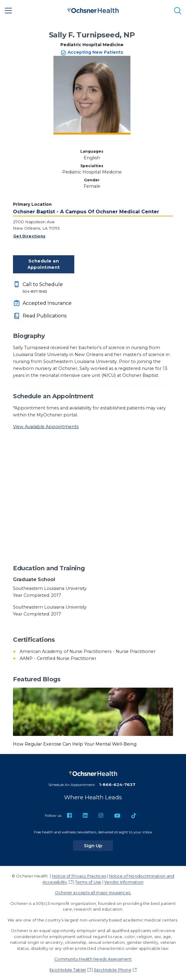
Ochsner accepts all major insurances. (93, 892)
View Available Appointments (46, 427)
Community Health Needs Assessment (93, 959)
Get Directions (29, 236)
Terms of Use (88, 882)
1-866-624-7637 (117, 784)
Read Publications (45, 316)
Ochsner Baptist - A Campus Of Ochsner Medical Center (86, 212)
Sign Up (98, 845)
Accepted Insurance (47, 303)
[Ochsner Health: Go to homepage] (93, 10)
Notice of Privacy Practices (79, 876)
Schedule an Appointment (44, 264)
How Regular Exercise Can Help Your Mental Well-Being (75, 744)
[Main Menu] (8, 11)
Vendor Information (124, 882)
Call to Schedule (48, 288)
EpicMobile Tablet (68, 970)
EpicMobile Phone (113, 970)
